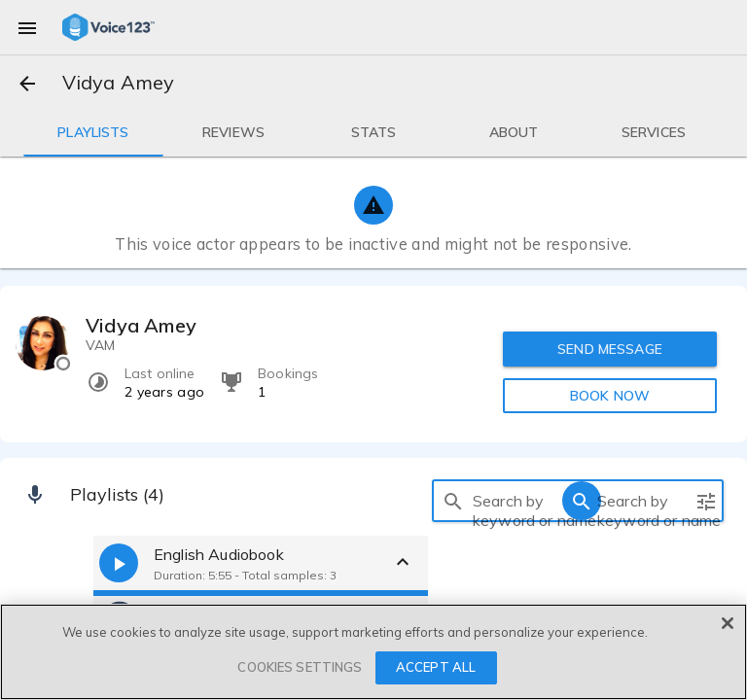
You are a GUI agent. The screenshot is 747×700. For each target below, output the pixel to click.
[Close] (728, 623)
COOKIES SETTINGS (300, 667)
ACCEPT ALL (436, 667)
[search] (453, 501)
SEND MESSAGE (610, 349)
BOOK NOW (610, 396)
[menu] (27, 27)
